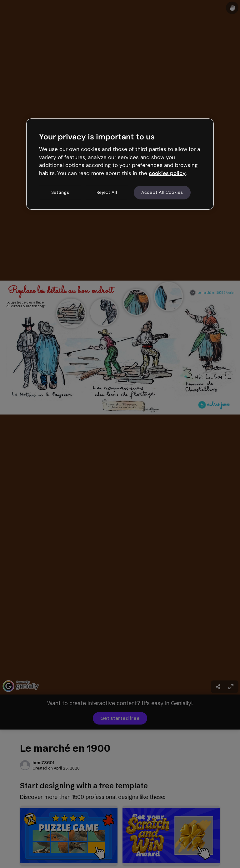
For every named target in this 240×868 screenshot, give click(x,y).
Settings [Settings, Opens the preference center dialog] (60, 192)
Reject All (107, 192)
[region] (120, 164)
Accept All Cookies (162, 192)
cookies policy (167, 173)
